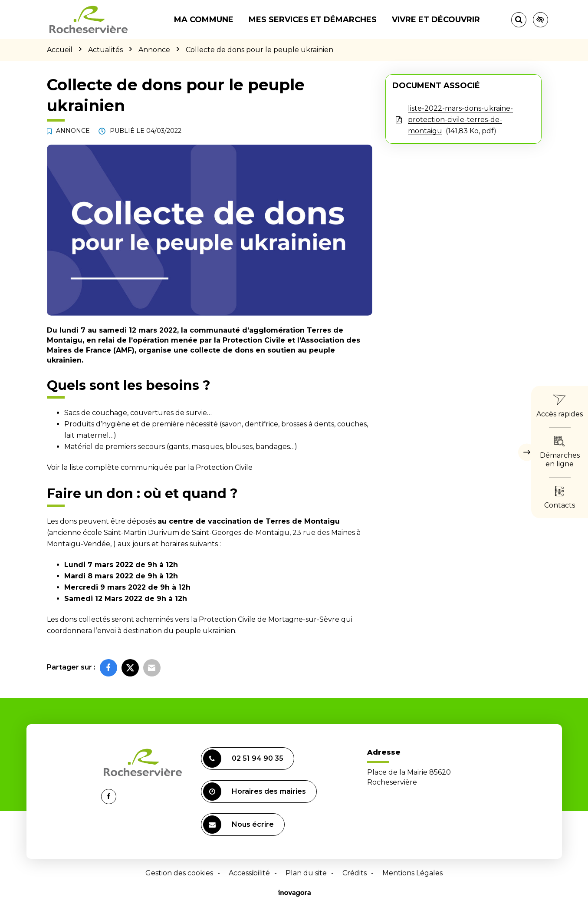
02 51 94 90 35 (243, 759)
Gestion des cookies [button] (179, 873)
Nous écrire (238, 825)
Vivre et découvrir (436, 20)
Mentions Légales (412, 873)
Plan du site (306, 873)
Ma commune (204, 20)
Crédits (355, 873)
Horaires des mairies (255, 792)
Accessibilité (249, 873)
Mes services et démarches (313, 20)
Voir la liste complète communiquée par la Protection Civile (150, 467)
